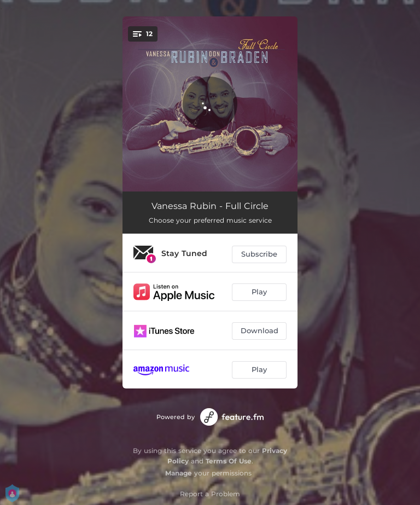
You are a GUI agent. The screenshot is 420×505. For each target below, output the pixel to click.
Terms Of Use (229, 461)
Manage (179, 473)
